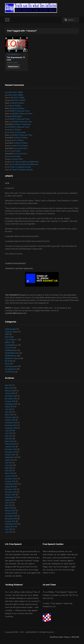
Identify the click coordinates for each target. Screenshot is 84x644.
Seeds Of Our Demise (18, 132)
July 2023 (9, 463)
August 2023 (10, 460)
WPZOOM (75, 637)
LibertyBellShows (11, 345)
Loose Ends (9, 348)
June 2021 (9, 503)
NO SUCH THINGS (16, 92)
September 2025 (11, 404)
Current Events (22, 148)
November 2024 (11, 425)
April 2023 (9, 471)
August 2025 (10, 407)
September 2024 (11, 428)
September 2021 (11, 497)
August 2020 (10, 527)
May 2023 (9, 468)
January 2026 (10, 393)
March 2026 (9, 388)
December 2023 (11, 449)
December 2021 (11, 489)
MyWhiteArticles (11, 350)
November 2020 (11, 519)
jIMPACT (8, 342)
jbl (6, 92)
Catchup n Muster (12, 332)
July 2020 (9, 529)
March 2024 (9, 441)
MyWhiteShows (11, 356)
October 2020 (10, 521)
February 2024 (10, 444)
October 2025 (10, 401)
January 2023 (10, 476)
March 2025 (9, 415)
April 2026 (9, 385)
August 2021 (9, 500)
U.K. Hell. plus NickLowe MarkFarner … (26, 162)
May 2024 (9, 436)
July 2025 (9, 409)
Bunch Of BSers (18, 103)
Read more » (13, 67)
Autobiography (11, 329)
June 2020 (9, 532)
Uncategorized (11, 369)
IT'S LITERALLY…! (11, 340)
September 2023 (11, 457)
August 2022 (10, 487)
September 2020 (11, 524)
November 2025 (11, 399)
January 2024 (10, 447)
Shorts (7, 364)
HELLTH (8, 337)
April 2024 (9, 439)
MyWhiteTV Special (12, 358)
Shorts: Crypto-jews (23, 124)
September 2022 (11, 484)
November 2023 (11, 452)
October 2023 (10, 455)
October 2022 (10, 481)
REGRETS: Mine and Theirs (19, 111)
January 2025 (10, 420)
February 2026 (10, 391)
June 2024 (9, 433)
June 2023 (9, 465)
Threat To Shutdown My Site (20, 167)
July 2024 (9, 431)
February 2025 (10, 417)
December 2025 (11, 396)
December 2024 (11, 423)
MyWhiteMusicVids (12, 353)
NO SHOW (9, 361)
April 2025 (9, 412)
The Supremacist (13, 55)
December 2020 (11, 516)
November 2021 (11, 492)
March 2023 (9, 473)
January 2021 (10, 513)
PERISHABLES (17, 116)
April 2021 (9, 505)
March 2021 (9, 508)
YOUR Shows (10, 372)
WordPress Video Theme (59, 637)
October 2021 (10, 495)
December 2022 (11, 479)
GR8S (7, 334)
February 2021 (10, 511)
